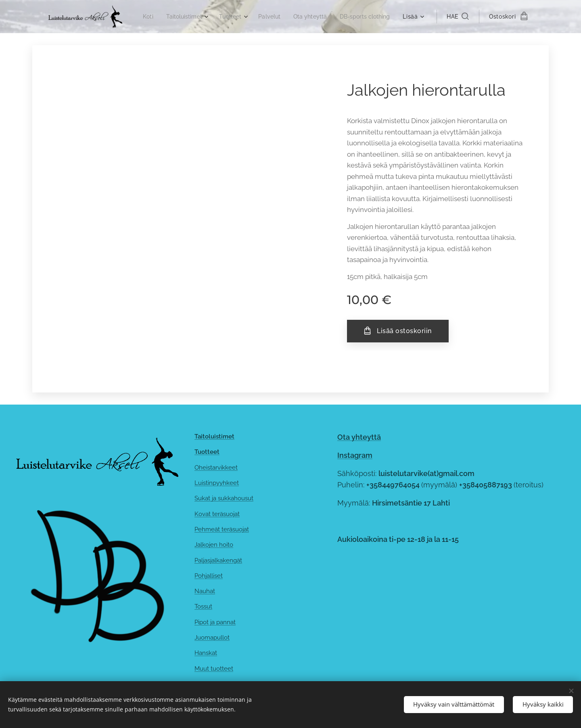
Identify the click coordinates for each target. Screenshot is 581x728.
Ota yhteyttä (359, 437)
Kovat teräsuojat (217, 514)
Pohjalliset (209, 576)
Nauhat (205, 591)
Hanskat (206, 653)
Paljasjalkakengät (218, 560)
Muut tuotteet (214, 669)
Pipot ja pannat (215, 622)
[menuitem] (202, 17)
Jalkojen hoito (214, 545)
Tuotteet (207, 452)
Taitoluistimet (214, 436)
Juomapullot (212, 638)
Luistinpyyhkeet (217, 483)
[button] (458, 17)
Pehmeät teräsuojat (222, 529)
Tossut (203, 607)
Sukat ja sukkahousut (224, 498)
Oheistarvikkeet (216, 468)
